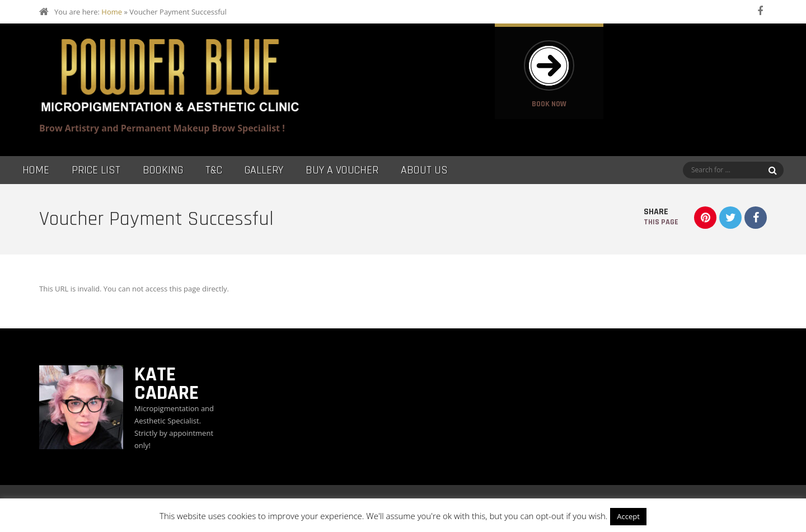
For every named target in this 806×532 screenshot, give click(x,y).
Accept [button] (628, 516)
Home (112, 12)
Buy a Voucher (342, 170)
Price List (96, 170)
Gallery (264, 170)
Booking (163, 170)
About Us (424, 170)
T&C (214, 170)
